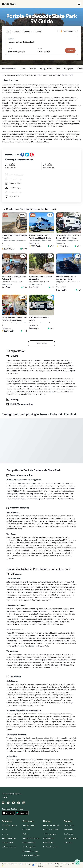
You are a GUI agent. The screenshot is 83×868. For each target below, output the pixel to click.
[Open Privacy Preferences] (39, 865)
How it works (69, 825)
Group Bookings (29, 825)
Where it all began (9, 825)
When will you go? (17, 50)
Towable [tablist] (27, 32)
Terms (21, 864)
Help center (69, 830)
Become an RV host (51, 825)
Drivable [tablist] (17, 32)
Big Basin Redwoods (51, 765)
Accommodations (9, 69)
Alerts (23, 69)
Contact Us (68, 834)
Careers (5, 834)
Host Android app (50, 847)
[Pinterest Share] (32, 155)
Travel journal (7, 842)
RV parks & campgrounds (33, 851)
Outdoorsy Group (9, 847)
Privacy (28, 864)
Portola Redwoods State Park (37, 90)
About (4, 830)
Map (58, 69)
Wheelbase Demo (50, 830)
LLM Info (68, 842)
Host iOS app (49, 842)
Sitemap (51, 864)
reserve (29, 486)
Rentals (33, 69)
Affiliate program (50, 834)
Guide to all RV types (31, 855)
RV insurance (49, 838)
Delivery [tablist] (38, 32)
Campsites (69, 69)
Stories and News (9, 838)
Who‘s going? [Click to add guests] (44, 50)
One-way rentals (29, 842)
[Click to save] (23, 215)
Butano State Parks (14, 767)
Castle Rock (65, 765)
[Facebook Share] (22, 155)
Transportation (46, 69)
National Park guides (31, 838)
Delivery (26, 834)
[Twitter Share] (27, 155)
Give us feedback (71, 838)
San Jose (51, 365)
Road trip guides (29, 847)
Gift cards (26, 830)
